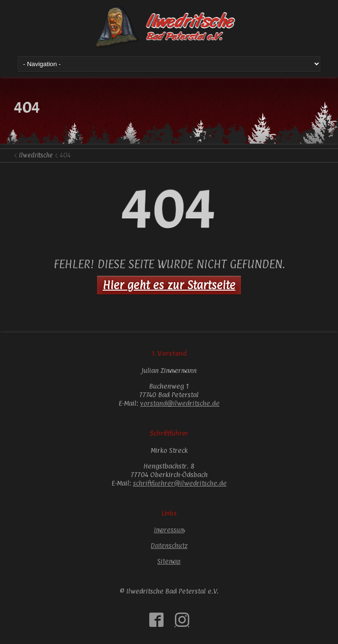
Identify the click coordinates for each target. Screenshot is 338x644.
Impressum (169, 530)
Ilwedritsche (36, 155)
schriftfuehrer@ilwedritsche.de (180, 483)
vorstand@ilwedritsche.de (180, 403)
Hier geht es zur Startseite (169, 285)
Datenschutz (169, 545)
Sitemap (169, 561)
